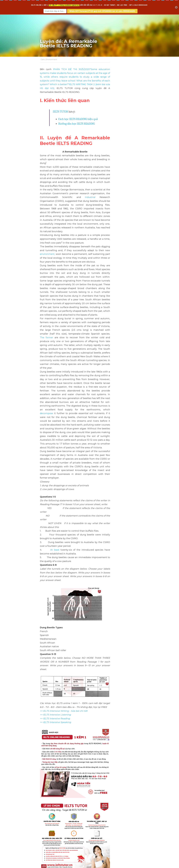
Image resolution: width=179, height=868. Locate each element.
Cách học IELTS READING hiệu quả (78, 111)
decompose (119, 326)
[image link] (89, 479)
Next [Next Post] (94, 825)
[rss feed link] (138, 840)
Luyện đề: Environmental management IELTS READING (113, 830)
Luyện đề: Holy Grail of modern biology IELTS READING (63, 830)
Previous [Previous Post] (45, 825)
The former (87, 273)
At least (50, 432)
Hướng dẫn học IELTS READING (77, 116)
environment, (92, 212)
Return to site (47, 840)
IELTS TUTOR (61, 104)
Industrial (123, 175)
